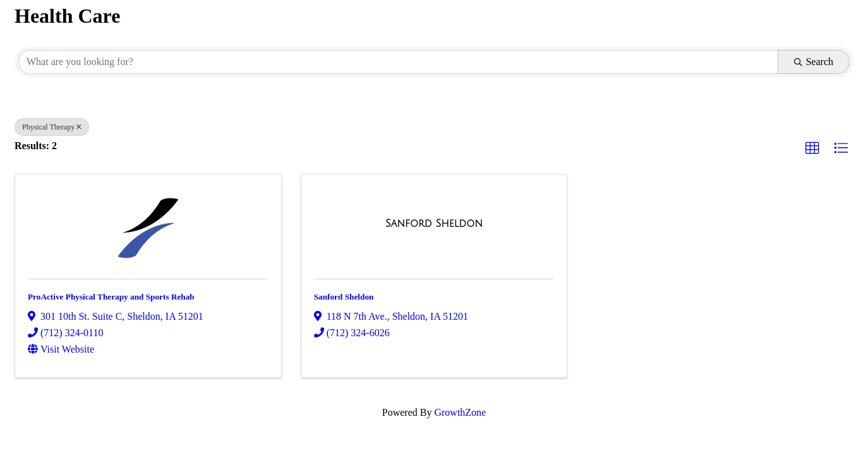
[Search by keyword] (398, 62)
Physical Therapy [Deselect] (52, 127)
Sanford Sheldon (344, 297)
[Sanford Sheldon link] (434, 224)
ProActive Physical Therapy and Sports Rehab (111, 297)
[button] (812, 149)
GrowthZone (460, 412)
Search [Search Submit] (814, 62)
